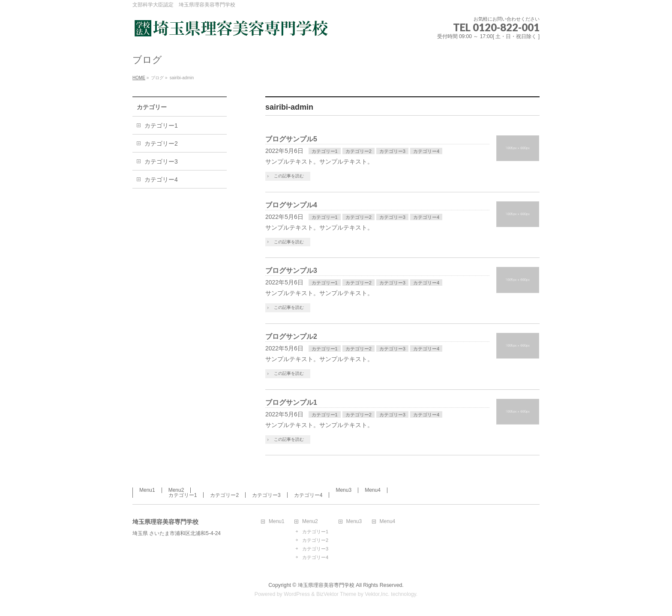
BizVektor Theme (336, 594)
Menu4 (373, 490)
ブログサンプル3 (291, 271)
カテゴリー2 (358, 151)
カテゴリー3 (392, 151)
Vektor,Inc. (377, 594)
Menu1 (147, 490)
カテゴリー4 (426, 151)
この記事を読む (289, 176)
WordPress (297, 594)
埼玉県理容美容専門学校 (326, 585)
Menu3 (343, 490)
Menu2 (176, 490)
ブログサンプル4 (291, 205)
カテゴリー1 (325, 151)
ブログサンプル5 (291, 139)
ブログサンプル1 (291, 402)
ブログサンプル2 (291, 336)
